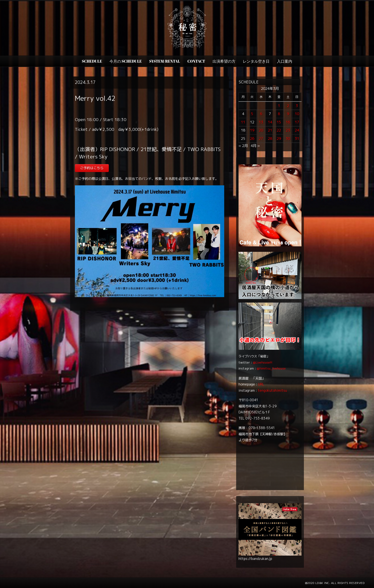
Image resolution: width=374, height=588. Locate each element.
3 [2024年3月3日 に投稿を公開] (297, 106)
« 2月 (243, 146)
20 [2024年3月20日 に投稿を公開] (261, 130)
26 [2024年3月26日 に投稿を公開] (252, 139)
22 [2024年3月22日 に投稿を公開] (279, 130)
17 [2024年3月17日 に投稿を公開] (297, 122)
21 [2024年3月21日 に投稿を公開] (270, 130)
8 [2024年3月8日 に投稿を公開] (279, 114)
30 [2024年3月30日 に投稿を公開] (288, 139)
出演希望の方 (224, 61)
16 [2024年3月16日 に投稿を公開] (288, 122)
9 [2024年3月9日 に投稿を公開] (288, 114)
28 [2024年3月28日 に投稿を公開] (270, 139)
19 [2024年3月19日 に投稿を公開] (252, 130)
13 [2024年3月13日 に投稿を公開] (261, 122)
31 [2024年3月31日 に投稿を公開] (297, 139)
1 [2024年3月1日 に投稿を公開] (279, 106)
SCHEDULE (92, 61)
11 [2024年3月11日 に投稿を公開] (243, 122)
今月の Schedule (126, 61)
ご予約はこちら (92, 168)
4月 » (255, 146)
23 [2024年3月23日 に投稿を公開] (288, 130)
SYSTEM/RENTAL (165, 61)
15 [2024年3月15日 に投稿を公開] (279, 122)
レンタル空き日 (256, 61)
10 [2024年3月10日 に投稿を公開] (297, 114)
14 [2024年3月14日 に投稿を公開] (270, 122)
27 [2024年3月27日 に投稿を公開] (261, 139)
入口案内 (285, 61)
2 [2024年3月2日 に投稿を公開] (288, 106)
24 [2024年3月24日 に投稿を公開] (297, 130)
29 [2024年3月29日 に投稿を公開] (279, 139)
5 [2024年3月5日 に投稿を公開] (252, 114)
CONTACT (196, 61)
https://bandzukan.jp (255, 559)
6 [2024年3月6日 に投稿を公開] (261, 114)
